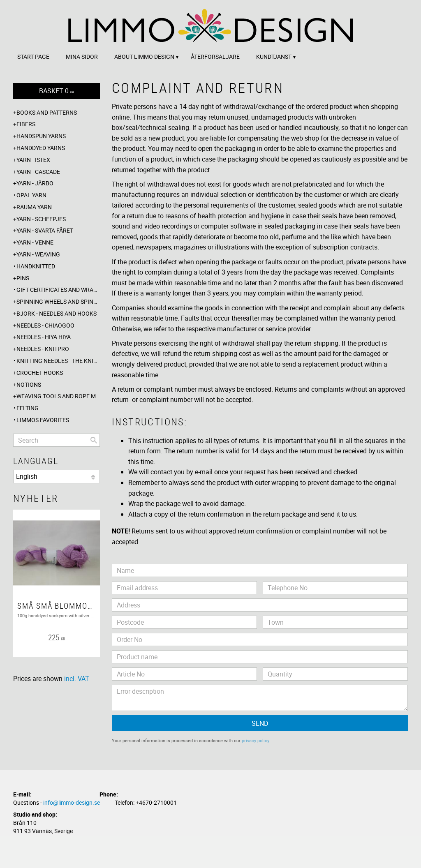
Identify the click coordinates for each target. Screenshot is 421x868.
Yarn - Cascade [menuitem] (38, 172)
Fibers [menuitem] (26, 124)
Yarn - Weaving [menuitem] (38, 254)
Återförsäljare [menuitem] (215, 57)
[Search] (94, 440)
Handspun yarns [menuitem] (41, 136)
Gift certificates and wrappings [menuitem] (58, 290)
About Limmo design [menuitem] (144, 57)
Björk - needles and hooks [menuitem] (57, 313)
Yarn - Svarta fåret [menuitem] (45, 230)
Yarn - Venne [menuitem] (35, 242)
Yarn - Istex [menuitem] (33, 160)
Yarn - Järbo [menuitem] (35, 183)
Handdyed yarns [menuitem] (41, 148)
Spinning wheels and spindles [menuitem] (58, 301)
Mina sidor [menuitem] (82, 57)
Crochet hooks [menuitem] (40, 373)
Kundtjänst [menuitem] (274, 57)
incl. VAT (77, 679)
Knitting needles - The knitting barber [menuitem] (58, 361)
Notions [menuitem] (29, 384)
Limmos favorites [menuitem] (43, 420)
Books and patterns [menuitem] (47, 112)
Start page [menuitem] (33, 57)
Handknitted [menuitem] (36, 266)
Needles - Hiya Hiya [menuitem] (44, 337)
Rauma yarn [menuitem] (34, 207)
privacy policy (255, 740)
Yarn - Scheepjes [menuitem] (41, 219)
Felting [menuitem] (28, 408)
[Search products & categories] (57, 440)
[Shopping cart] (57, 91)
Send (260, 723)
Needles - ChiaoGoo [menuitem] (45, 325)
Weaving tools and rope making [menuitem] (58, 396)
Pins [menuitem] (23, 278)
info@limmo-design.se (72, 802)
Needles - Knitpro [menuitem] (43, 349)
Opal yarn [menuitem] (31, 195)
